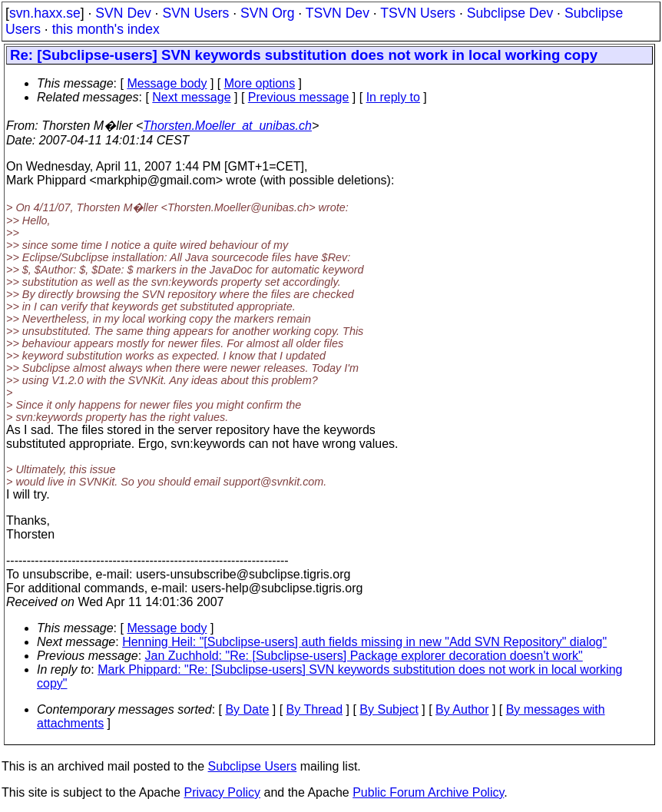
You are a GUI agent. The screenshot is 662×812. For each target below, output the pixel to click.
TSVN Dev (338, 13)
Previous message (299, 97)
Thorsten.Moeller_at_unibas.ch (227, 126)
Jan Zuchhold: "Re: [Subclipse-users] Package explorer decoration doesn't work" (364, 656)
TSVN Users (418, 13)
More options (260, 83)
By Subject (389, 709)
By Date (247, 709)
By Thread (315, 709)
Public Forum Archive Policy (428, 792)
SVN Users (195, 13)
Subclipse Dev (510, 13)
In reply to (393, 97)
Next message (191, 97)
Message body (167, 83)
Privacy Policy (222, 792)
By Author (462, 709)
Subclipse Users (253, 766)
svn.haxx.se (45, 13)
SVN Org (267, 13)
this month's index (106, 29)
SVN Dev (123, 13)
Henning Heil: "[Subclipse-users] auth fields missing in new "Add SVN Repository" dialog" (364, 642)
